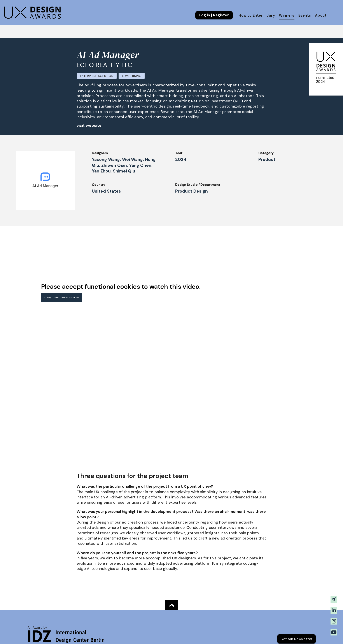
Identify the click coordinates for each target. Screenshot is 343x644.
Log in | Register (214, 15)
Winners (287, 15)
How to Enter (251, 15)
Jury (271, 15)
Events (305, 15)
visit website (89, 125)
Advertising (131, 76)
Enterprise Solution (97, 76)
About (321, 15)
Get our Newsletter (297, 639)
